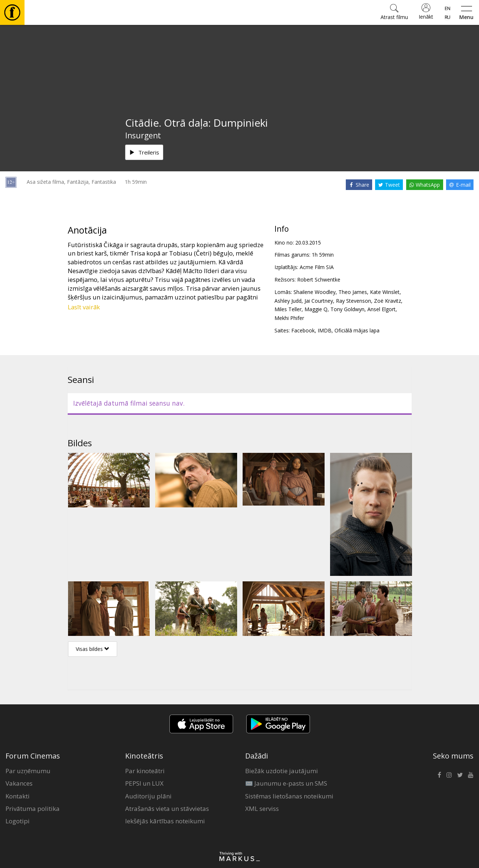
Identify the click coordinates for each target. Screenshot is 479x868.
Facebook (303, 330)
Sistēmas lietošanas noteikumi (289, 796)
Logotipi (18, 821)
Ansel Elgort (381, 309)
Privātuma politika (33, 809)
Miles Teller (288, 309)
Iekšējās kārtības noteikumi (165, 821)
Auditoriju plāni (148, 796)
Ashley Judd (288, 301)
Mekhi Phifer (289, 318)
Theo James (353, 292)
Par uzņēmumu (28, 771)
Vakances (19, 783)
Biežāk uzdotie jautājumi (282, 771)
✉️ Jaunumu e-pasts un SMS (286, 783)
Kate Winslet (385, 292)
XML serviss (262, 809)
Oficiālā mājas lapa (357, 330)
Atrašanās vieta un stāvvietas (167, 809)
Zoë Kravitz (388, 301)
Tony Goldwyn (347, 309)
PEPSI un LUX (144, 783)
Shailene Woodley (315, 292)
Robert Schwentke (319, 280)
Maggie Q (316, 309)
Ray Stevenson (353, 301)
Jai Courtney (319, 301)
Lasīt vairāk (84, 307)
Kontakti (18, 796)
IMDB (325, 330)
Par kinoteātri (145, 771)
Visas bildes (93, 649)
